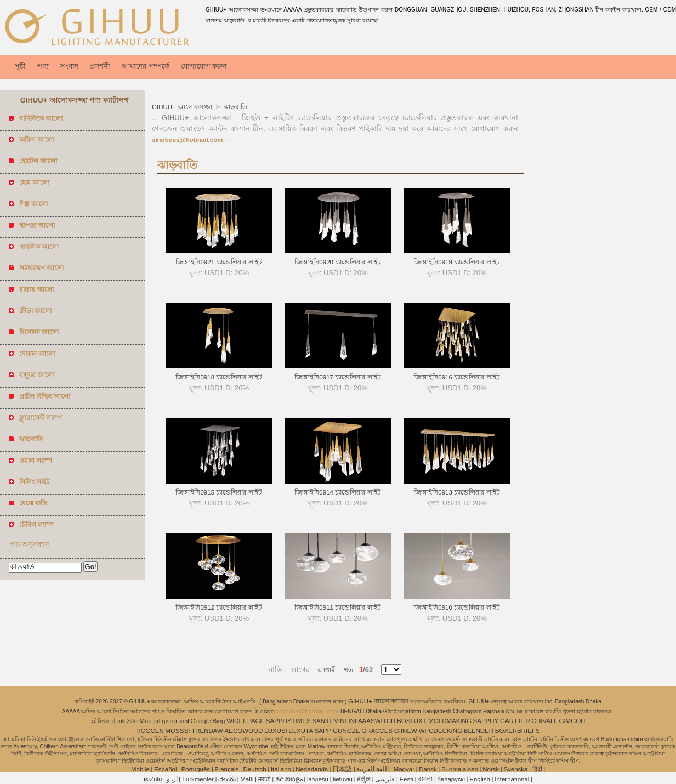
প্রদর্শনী (100, 66)
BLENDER (479, 731)
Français (226, 769)
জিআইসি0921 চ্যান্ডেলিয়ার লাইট (219, 262)
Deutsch (255, 769)
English (480, 779)
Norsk (491, 769)
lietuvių (343, 779)
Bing (218, 721)
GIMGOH (572, 721)
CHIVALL (545, 721)
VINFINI (345, 721)
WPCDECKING (441, 731)
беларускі (451, 779)
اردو (172, 779)
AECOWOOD (244, 731)
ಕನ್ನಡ (364, 779)
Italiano (281, 769)
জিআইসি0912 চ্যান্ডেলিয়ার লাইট (219, 607)
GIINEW (406, 731)
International (512, 779)
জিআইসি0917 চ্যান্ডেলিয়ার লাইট (338, 377)
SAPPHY (486, 721)
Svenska (515, 769)
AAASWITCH (377, 721)
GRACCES (377, 731)
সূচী (20, 66)
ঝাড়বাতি (235, 107)
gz (165, 721)
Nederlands (312, 769)
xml (184, 721)
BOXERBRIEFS (518, 731)
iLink (119, 721)
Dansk (428, 769)
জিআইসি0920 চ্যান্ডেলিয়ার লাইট (338, 262)
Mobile (140, 769)
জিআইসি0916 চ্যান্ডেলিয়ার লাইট (457, 377)
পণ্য (43, 66)
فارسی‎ (385, 779)
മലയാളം (289, 779)
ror (174, 721)
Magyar (404, 769)
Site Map (139, 721)
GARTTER (515, 721)
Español (166, 769)
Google (201, 721)
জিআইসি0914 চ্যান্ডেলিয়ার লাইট (338, 492)
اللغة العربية (373, 769)
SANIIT (322, 721)
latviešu (318, 779)
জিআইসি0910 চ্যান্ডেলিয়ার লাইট (457, 607)
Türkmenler (198, 779)
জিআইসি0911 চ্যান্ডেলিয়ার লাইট (338, 607)
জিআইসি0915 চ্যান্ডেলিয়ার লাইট (219, 492)
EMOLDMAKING (448, 721)
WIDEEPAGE (245, 721)
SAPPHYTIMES (288, 721)
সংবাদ (69, 66)
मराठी (265, 779)
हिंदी (537, 769)
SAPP (323, 731)
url (157, 721)
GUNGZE (346, 731)
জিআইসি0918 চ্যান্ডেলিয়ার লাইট (219, 377)
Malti (247, 779)
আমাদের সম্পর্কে (146, 66)
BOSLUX (410, 721)
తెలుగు (227, 779)
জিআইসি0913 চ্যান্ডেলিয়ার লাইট (457, 492)
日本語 (342, 769)
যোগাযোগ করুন (204, 66)
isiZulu (153, 779)
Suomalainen (460, 769)
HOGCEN (150, 731)
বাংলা (425, 779)
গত (345, 670)
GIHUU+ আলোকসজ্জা (183, 107)
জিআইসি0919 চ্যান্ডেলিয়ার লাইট (457, 262)
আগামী (327, 670)
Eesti (406, 779)
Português (196, 769)
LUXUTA (301, 731)
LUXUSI (276, 731)
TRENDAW (207, 731)
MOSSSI (178, 731)
